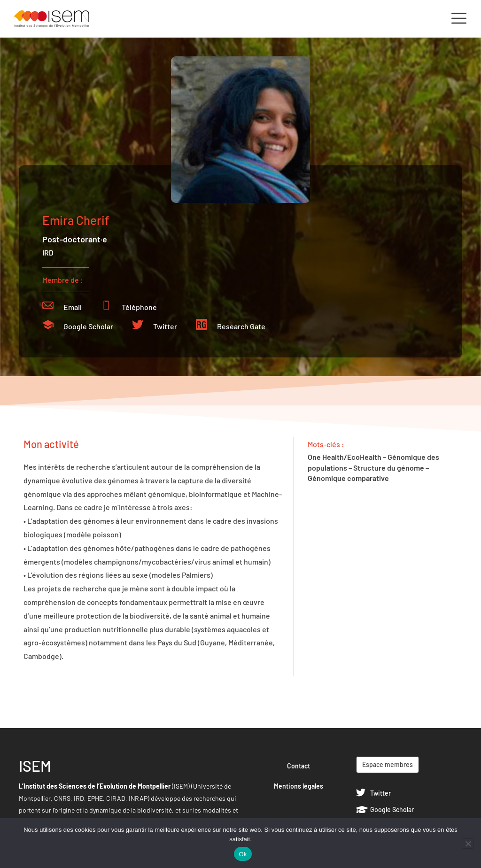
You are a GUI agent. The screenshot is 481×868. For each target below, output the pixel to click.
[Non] (468, 844)
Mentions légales (299, 786)
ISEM (35, 766)
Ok (243, 854)
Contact (299, 766)
